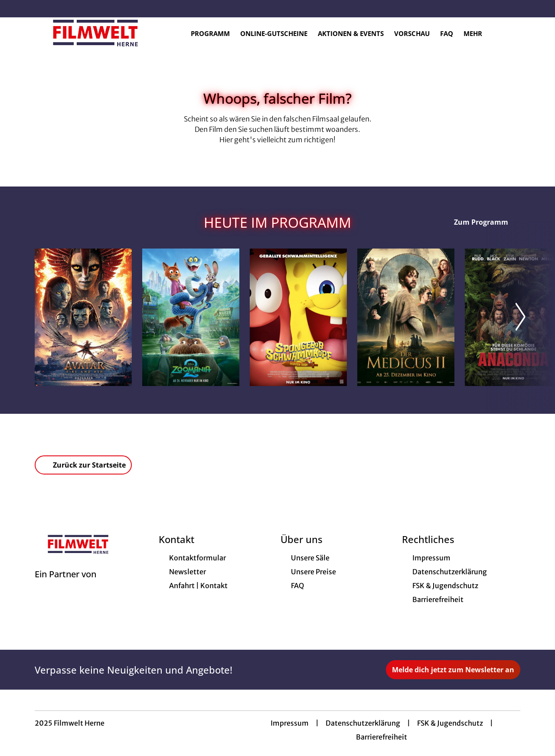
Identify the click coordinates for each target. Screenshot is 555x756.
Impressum (290, 723)
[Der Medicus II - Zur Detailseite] (406, 317)
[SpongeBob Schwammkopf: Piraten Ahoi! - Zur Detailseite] (298, 317)
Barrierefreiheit (382, 737)
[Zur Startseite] (95, 33)
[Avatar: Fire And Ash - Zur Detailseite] (83, 317)
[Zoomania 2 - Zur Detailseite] (191, 317)
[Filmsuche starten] (512, 33)
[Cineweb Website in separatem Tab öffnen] (65, 585)
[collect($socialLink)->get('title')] (16, 9)
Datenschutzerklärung (363, 723)
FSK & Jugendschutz (450, 723)
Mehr (478, 33)
